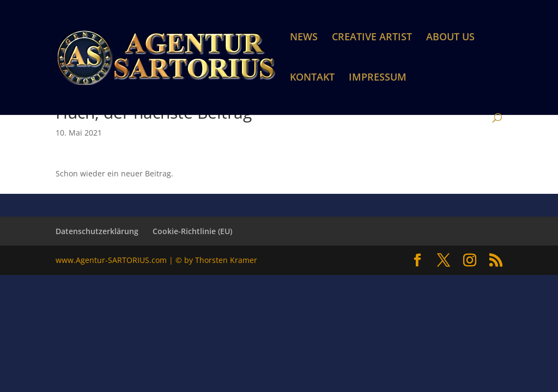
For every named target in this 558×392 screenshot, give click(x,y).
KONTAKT (312, 78)
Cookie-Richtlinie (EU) (192, 231)
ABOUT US (450, 38)
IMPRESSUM (378, 78)
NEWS (304, 38)
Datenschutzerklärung (97, 231)
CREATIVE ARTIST (372, 38)
